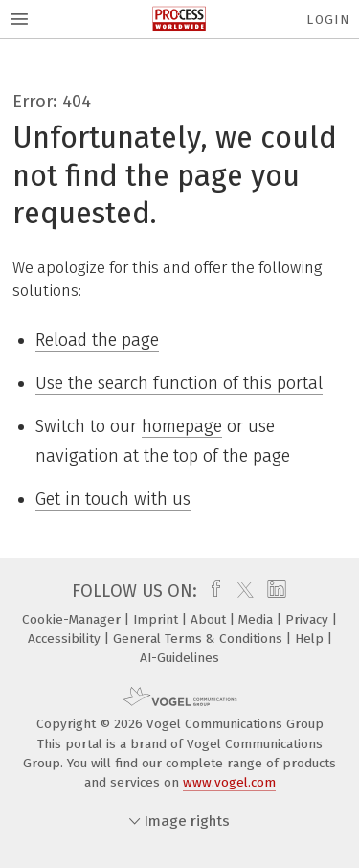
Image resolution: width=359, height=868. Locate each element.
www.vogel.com (229, 782)
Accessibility (66, 639)
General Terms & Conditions (200, 639)
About (210, 619)
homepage (182, 426)
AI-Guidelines (179, 658)
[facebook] (211, 591)
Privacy (309, 619)
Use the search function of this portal (179, 383)
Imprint (157, 619)
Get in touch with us (113, 499)
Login (328, 20)
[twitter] (240, 591)
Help (311, 639)
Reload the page (97, 340)
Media (258, 619)
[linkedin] (274, 591)
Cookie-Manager (73, 619)
